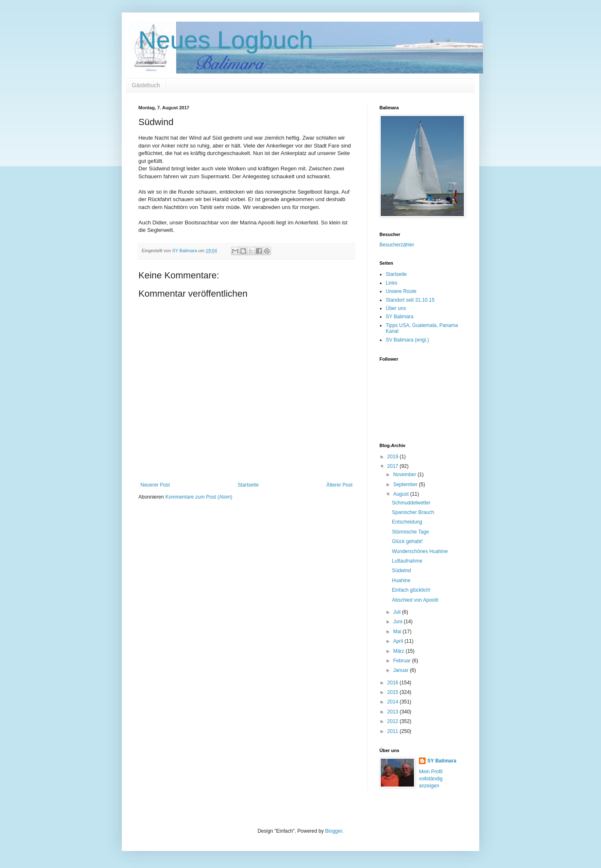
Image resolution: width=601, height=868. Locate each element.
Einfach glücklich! (411, 590)
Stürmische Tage (410, 532)
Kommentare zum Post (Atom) (199, 497)
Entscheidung (407, 522)
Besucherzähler (397, 245)
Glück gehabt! (407, 541)
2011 (394, 731)
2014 (394, 702)
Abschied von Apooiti (415, 600)
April (399, 641)
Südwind (401, 570)
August (402, 494)
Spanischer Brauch (413, 512)
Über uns (396, 308)
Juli (398, 612)
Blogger (334, 831)
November (405, 475)
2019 (394, 457)
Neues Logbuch (226, 40)
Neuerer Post (155, 485)
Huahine (401, 580)
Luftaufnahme (407, 561)
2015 (394, 692)
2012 (394, 721)
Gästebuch (146, 85)
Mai (398, 632)
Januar (401, 670)
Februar (403, 661)
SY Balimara (399, 317)
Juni (398, 622)
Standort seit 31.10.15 (410, 300)
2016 (394, 683)
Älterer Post (339, 485)
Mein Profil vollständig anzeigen (431, 779)
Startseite (248, 485)
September (406, 484)
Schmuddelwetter (411, 503)
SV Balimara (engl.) (407, 340)
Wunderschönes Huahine (420, 551)
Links (392, 283)
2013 (394, 712)
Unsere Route (401, 291)
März (399, 651)
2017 (394, 466)
